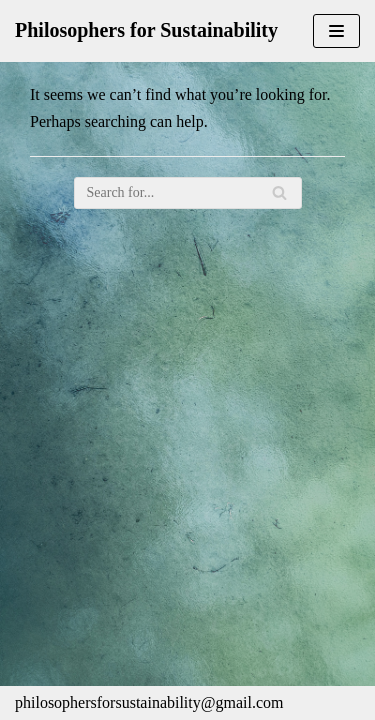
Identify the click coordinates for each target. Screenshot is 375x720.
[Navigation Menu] (336, 31)
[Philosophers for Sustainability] (146, 31)
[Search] (188, 193)
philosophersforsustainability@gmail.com (149, 702)
